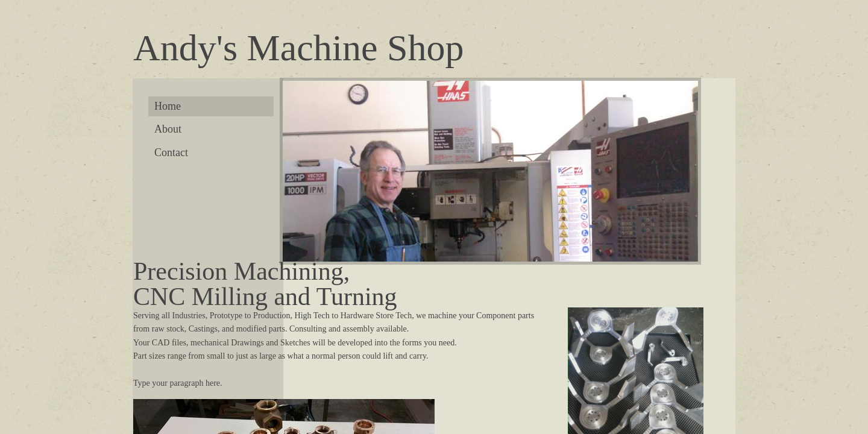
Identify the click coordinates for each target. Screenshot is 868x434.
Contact (171, 153)
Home (168, 106)
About (168, 129)
